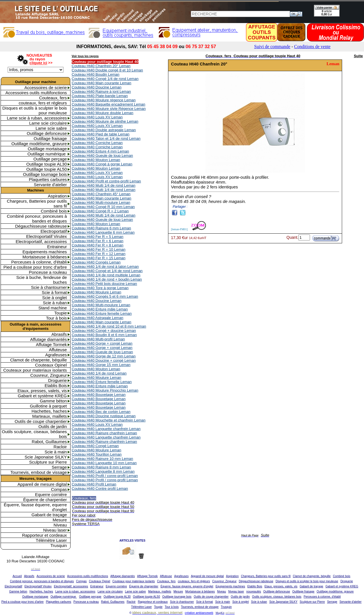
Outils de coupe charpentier (41, 421)
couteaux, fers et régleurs (43, 103)
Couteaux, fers (53, 98)
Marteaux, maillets (49, 416)
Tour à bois (56, 318)
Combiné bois (54, 211)
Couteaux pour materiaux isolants (35, 370)
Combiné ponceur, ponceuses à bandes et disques (37, 219)
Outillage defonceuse (47, 133)
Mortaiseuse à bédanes (45, 257)
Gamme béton (53, 401)
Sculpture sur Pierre (48, 462)
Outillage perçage (50, 159)
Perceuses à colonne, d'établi (39, 262)
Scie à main (56, 452)
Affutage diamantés (48, 339)
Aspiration (57, 196)
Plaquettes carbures (48, 179)
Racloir (60, 447)
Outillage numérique (47, 154)
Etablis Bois (56, 385)
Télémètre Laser (51, 540)
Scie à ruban (55, 303)
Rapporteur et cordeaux (44, 535)
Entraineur (57, 247)
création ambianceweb (199, 613)
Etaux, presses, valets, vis (42, 391)
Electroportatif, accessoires (41, 241)
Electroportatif (54, 231)
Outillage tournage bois (45, 174)
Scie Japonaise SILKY (46, 457)
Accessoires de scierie (46, 88)
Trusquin (59, 545)
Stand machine (53, 308)
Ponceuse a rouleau (48, 272)
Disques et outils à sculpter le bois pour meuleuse (35, 110)
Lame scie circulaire (48, 123)
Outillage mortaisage (47, 149)
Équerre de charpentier (45, 500)
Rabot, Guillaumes (49, 442)
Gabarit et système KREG (42, 396)
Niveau (60, 525)
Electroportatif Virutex (46, 236)
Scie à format (54, 292)
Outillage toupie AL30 (46, 164)
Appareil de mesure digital (42, 484)
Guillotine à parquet (48, 406)
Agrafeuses (56, 355)
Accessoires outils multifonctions (36, 93)
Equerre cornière (51, 494)
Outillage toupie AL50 (46, 169)
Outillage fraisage (50, 138)
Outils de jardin (53, 426)
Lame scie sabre (51, 128)
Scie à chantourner (49, 287)
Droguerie (57, 380)
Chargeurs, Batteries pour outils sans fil (37, 203)
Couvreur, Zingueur (49, 375)
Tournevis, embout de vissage (39, 472)
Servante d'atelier (50, 185)
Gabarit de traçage (49, 515)
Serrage (59, 467)
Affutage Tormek (51, 344)
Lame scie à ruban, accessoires (37, 118)
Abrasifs (59, 334)
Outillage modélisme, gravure (39, 144)
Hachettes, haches (49, 411)
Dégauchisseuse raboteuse (41, 226)
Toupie (61, 313)
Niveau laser (55, 530)
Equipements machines (45, 252)
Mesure (60, 520)
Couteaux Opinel (51, 365)
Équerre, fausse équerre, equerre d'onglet (35, 507)
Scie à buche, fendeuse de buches (42, 280)
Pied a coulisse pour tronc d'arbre (35, 267)
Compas (59, 489)
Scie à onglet (54, 298)
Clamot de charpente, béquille (39, 360)
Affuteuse (58, 350)
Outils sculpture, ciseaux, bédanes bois (34, 434)
